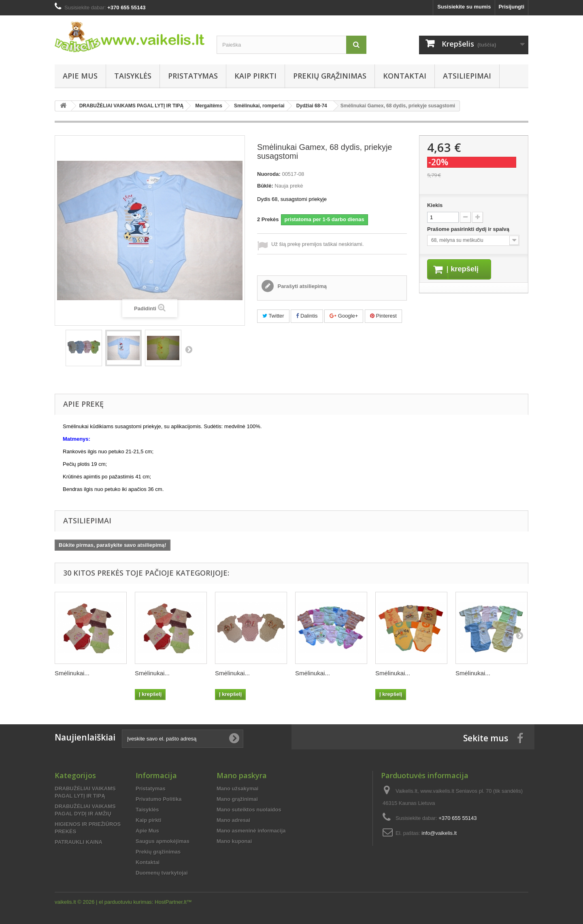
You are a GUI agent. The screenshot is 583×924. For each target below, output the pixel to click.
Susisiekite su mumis (464, 7)
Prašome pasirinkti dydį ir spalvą (469, 229)
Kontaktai (405, 76)
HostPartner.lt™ (173, 902)
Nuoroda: (269, 174)
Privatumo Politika (159, 799)
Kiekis (435, 205)
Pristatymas (193, 76)
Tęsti (189, 349)
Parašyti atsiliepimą (301, 286)
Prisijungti (511, 7)
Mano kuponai (234, 841)
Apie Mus (80, 76)
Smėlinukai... (72, 673)
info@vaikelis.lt (439, 833)
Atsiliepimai (467, 76)
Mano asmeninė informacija (251, 831)
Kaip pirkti (255, 76)
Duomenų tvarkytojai (162, 873)
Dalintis (307, 316)
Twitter (273, 316)
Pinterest (383, 316)
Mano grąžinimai (237, 799)
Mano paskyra (242, 775)
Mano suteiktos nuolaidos (249, 810)
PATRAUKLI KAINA (79, 842)
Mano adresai (233, 820)
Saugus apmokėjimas (163, 841)
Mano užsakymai (237, 788)
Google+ (344, 316)
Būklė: (265, 186)
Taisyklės (133, 76)
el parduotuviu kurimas (125, 902)
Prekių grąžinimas (330, 76)
